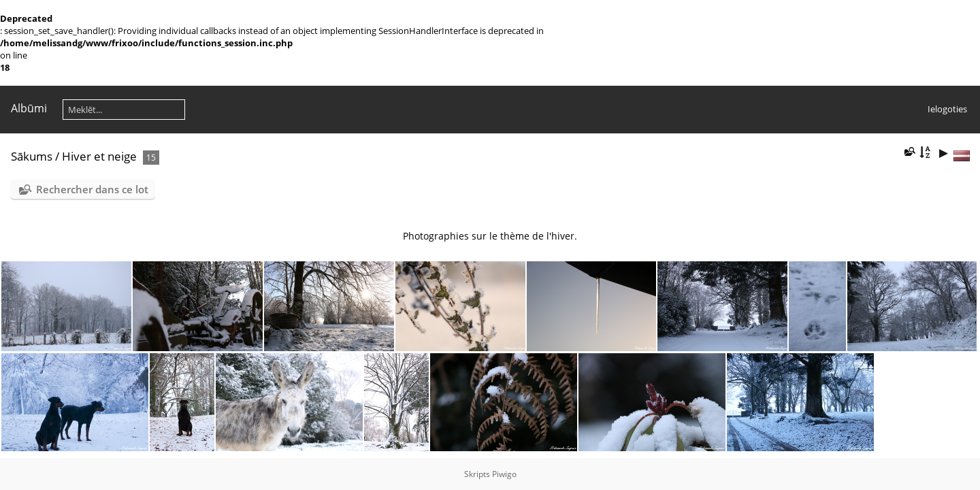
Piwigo (504, 474)
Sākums (32, 156)
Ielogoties (947, 109)
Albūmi (29, 108)
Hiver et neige (99, 156)
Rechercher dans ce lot (92, 189)
